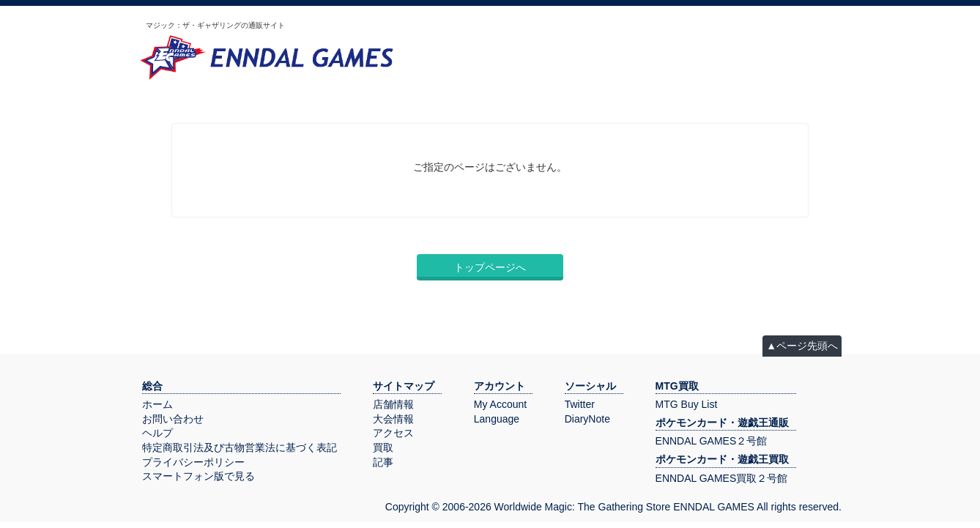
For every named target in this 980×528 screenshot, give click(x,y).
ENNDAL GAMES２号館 (712, 441)
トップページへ (490, 267)
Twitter (580, 404)
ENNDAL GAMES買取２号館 (722, 478)
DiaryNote (587, 419)
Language (497, 419)
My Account (500, 404)
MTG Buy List (687, 404)
